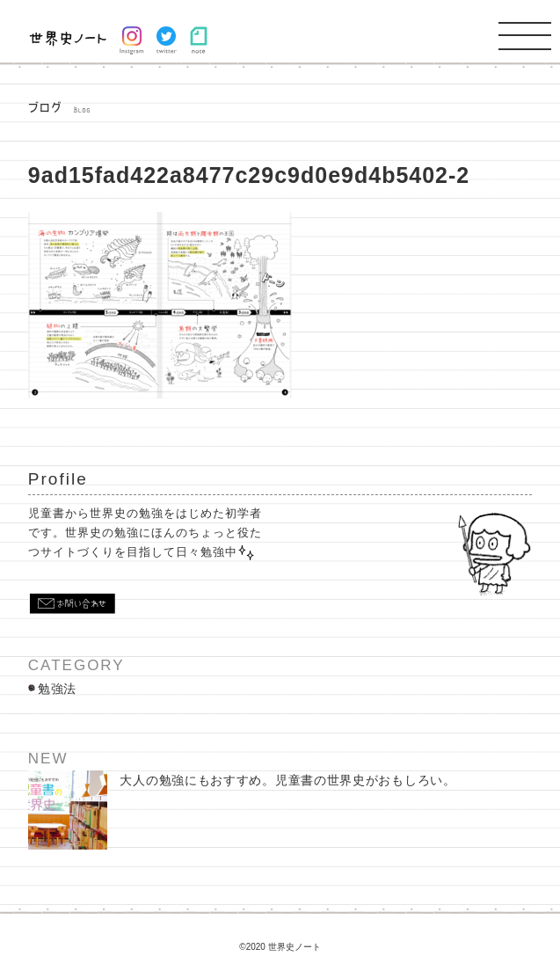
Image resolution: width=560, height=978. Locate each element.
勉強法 (57, 689)
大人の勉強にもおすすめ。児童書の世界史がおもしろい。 (242, 810)
